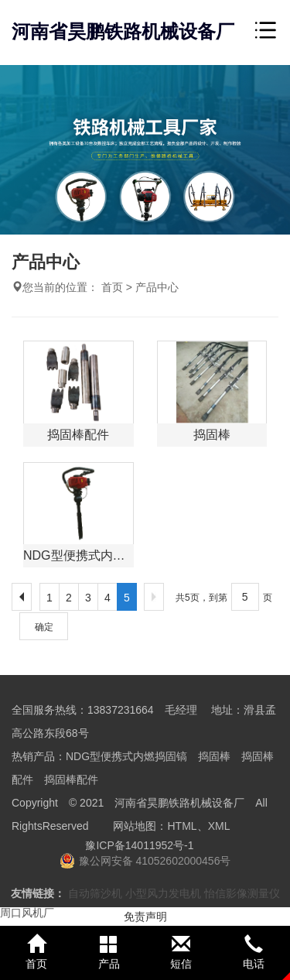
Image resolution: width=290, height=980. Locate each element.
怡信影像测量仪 (242, 893)
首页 (112, 287)
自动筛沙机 (95, 893)
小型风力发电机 (163, 893)
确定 (44, 627)
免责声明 (145, 917)
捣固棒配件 (71, 780)
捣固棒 (214, 756)
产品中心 (157, 287)
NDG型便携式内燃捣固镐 (126, 756)
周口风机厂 (27, 913)
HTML (183, 826)
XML (219, 826)
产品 (109, 952)
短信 (182, 952)
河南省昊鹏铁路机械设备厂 (123, 31)
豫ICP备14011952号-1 (139, 845)
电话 (254, 952)
